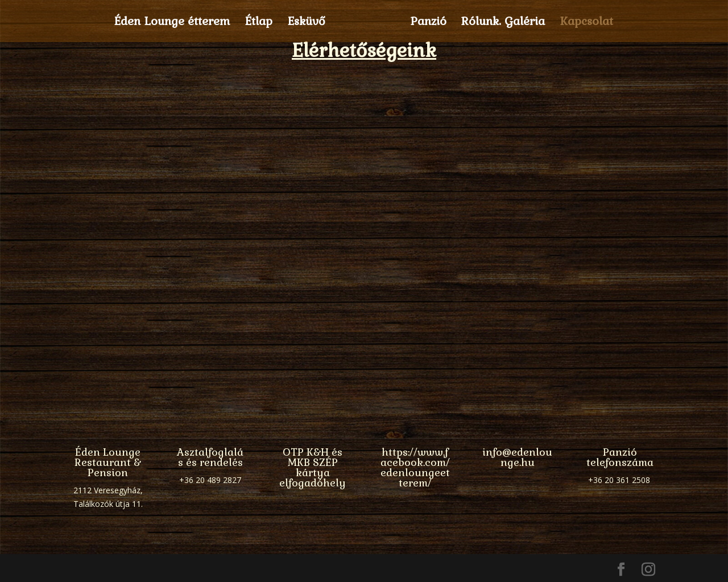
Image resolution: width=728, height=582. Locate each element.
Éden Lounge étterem (175, 23)
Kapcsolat (583, 23)
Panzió (425, 23)
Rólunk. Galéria (500, 23)
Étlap (262, 23)
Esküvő (310, 23)
